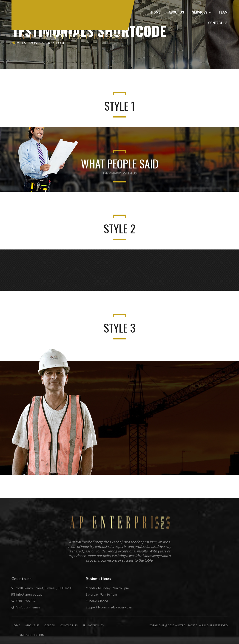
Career (50, 625)
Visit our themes (28, 607)
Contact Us (69, 625)
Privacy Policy (93, 625)
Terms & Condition (30, 635)
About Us (32, 625)
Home (16, 625)
